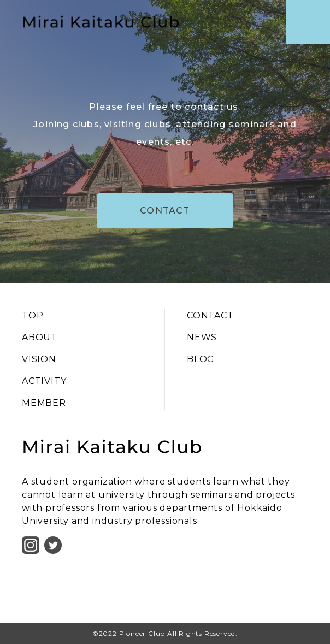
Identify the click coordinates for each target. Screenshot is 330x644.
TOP (33, 315)
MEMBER (44, 403)
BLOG (201, 359)
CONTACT (165, 211)
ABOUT (40, 337)
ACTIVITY (44, 381)
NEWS (202, 337)
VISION (39, 359)
